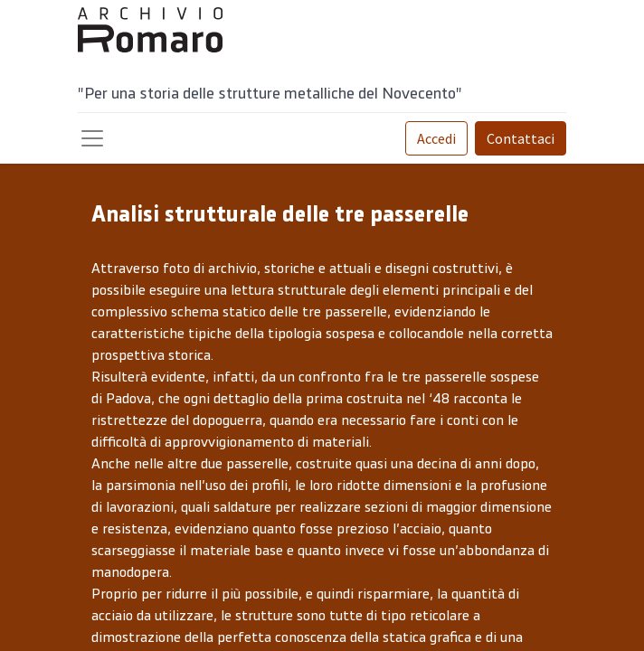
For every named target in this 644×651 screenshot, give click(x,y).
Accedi (436, 138)
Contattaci (521, 138)
